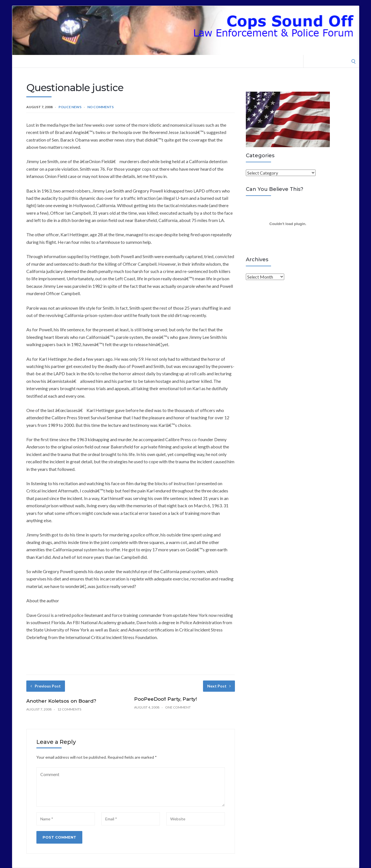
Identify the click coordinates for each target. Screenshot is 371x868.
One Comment (178, 707)
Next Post (219, 686)
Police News (70, 107)
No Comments (101, 107)
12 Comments (69, 709)
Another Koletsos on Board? (61, 701)
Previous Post (46, 686)
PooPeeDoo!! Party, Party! (165, 699)
